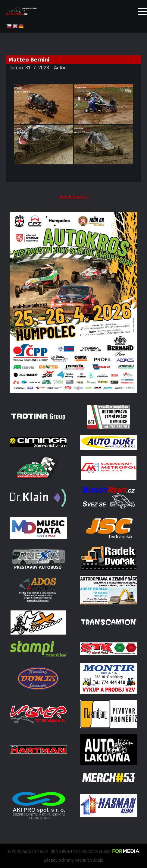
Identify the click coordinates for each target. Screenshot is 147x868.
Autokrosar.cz (73, 197)
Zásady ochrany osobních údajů (73, 860)
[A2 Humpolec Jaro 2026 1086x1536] (73, 391)
